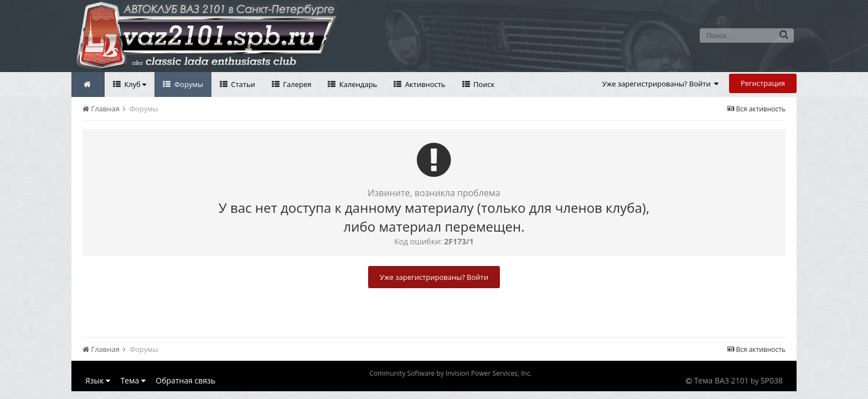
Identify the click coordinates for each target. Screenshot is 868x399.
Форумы (188, 84)
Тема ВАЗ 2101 (722, 380)
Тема (133, 380)
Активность (424, 84)
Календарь (357, 84)
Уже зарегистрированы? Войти (661, 84)
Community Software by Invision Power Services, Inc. (450, 373)
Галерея (296, 84)
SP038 (772, 380)
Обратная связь (185, 380)
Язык (98, 380)
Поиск (483, 84)
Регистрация (763, 83)
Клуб (134, 84)
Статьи (242, 84)
